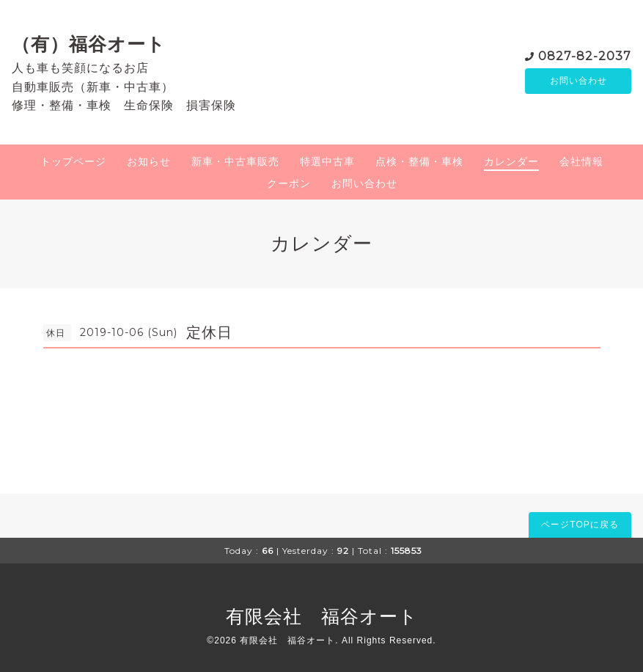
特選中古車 (327, 161)
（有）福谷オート (89, 44)
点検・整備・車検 (419, 161)
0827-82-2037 (585, 55)
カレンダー (511, 161)
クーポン (289, 183)
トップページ (73, 161)
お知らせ (149, 161)
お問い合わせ (578, 81)
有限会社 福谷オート (322, 616)
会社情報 (581, 161)
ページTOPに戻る (580, 525)
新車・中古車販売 (235, 161)
